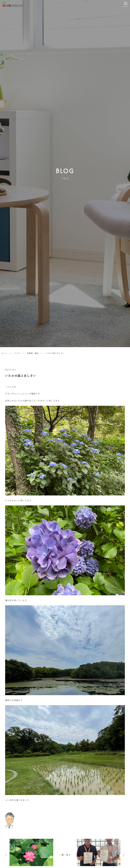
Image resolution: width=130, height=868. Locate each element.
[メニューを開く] (126, 4)
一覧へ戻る (65, 855)
